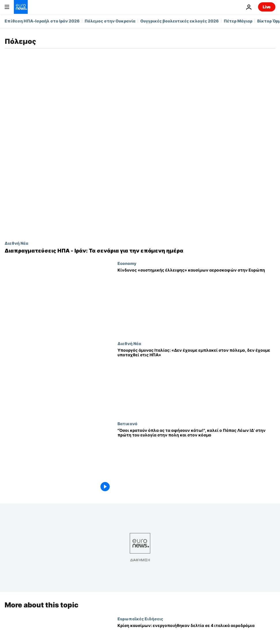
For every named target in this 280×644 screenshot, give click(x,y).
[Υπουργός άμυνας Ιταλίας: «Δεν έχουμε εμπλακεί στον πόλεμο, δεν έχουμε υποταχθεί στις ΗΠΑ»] (196, 381)
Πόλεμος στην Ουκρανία (110, 21)
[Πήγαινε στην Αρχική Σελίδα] (21, 7)
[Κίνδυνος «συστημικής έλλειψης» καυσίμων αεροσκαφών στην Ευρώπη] (196, 301)
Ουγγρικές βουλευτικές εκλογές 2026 (180, 21)
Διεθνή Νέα (16, 243)
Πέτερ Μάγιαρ (238, 21)
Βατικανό (127, 423)
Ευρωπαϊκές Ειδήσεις (140, 618)
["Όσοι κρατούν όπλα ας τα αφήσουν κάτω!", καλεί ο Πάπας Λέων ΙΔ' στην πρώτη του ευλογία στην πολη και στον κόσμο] (196, 461)
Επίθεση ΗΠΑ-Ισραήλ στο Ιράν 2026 (42, 21)
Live (267, 7)
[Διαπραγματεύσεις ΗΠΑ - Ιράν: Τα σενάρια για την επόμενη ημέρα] (140, 251)
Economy (127, 263)
